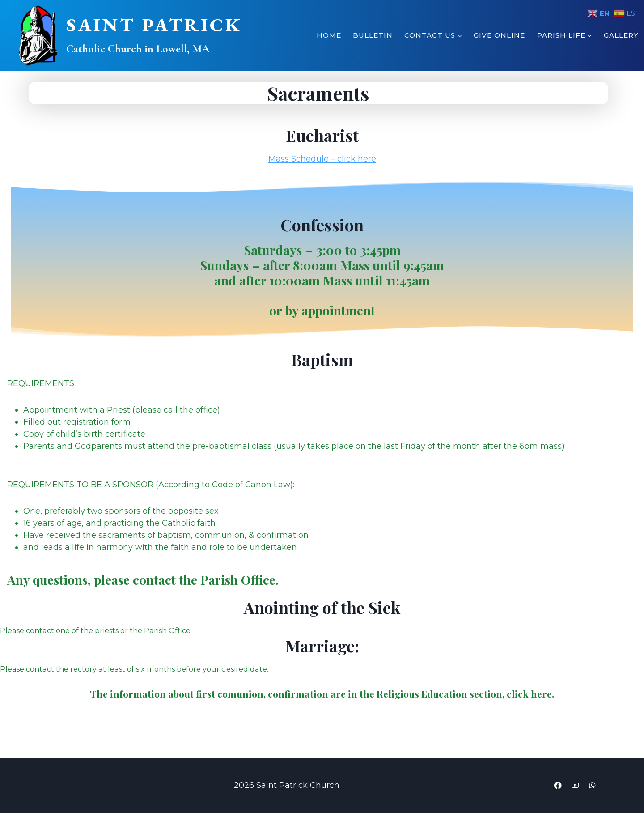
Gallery (621, 35)
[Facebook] (555, 786)
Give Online (499, 35)
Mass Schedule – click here (322, 159)
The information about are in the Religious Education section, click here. (322, 695)
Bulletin (373, 35)
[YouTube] (573, 786)
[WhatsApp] (592, 786)
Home (329, 35)
